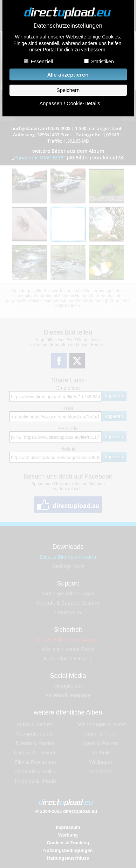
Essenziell (42, 62)
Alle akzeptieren (68, 75)
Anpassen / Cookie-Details (70, 103)
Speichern (68, 90)
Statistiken (103, 62)
